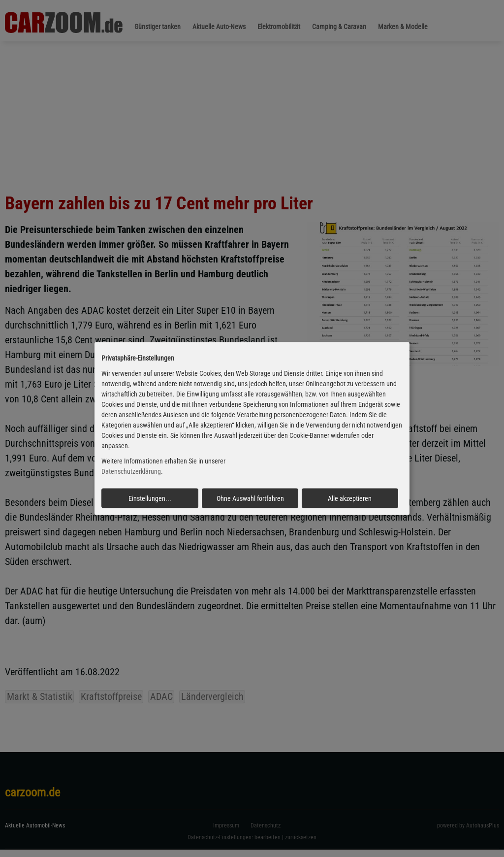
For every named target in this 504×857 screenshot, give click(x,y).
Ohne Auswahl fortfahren (250, 498)
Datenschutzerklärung (131, 471)
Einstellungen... (150, 498)
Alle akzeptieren (350, 498)
